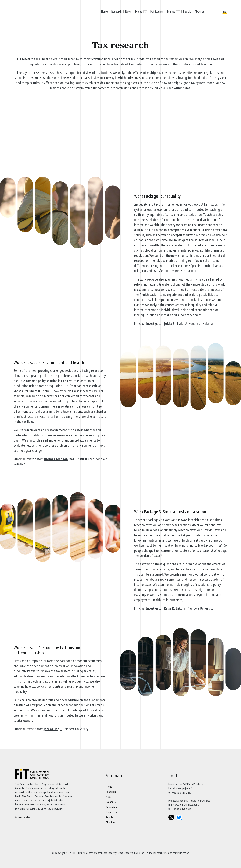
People (187, 12)
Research (117, 12)
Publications (157, 12)
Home (104, 12)
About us (200, 12)
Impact (171, 12)
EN (225, 12)
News (128, 12)
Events (139, 12)
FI (219, 12)
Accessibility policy (23, 817)
